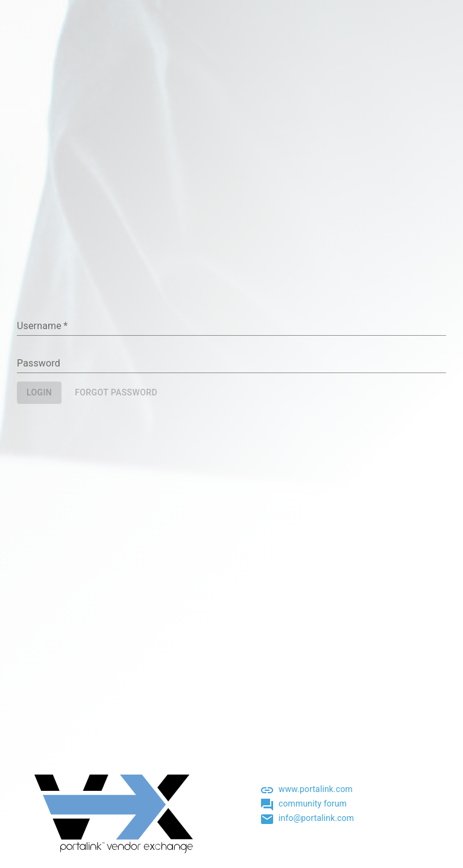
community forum (313, 804)
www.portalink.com (316, 789)
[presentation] (109, 444)
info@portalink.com (316, 818)
